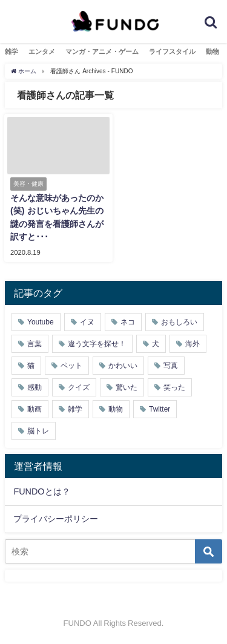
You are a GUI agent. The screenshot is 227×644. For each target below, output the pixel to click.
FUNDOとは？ (41, 491)
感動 (35, 387)
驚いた (127, 387)
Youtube (41, 322)
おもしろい (179, 322)
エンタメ (42, 51)
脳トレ (38, 431)
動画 (35, 409)
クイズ (79, 387)
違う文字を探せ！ (97, 344)
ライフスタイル (172, 51)
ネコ (128, 322)
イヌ (87, 322)
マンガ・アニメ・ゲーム (102, 51)
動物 (212, 51)
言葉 (35, 344)
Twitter (160, 409)
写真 (171, 366)
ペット (71, 366)
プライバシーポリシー (56, 519)
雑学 (12, 51)
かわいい (123, 366)
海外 (192, 344)
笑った (174, 387)
